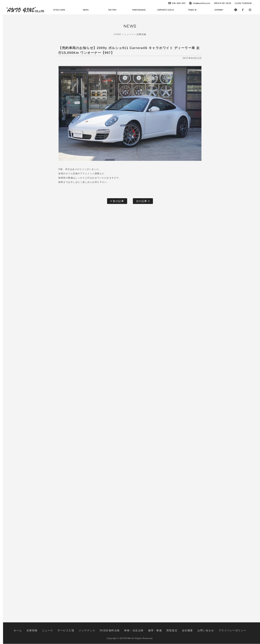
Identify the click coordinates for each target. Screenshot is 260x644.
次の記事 (143, 201)
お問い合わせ (192, 632)
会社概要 (177, 632)
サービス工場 (80, 632)
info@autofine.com (202, 3)
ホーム (41, 632)
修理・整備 (150, 632)
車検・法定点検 (133, 632)
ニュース (129, 34)
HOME (118, 34)
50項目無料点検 (114, 632)
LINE (236, 10)
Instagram (250, 10)
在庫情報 (52, 632)
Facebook (243, 10)
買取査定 (164, 632)
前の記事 (117, 201)
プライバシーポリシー (212, 632)
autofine (25, 10)
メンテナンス (96, 632)
